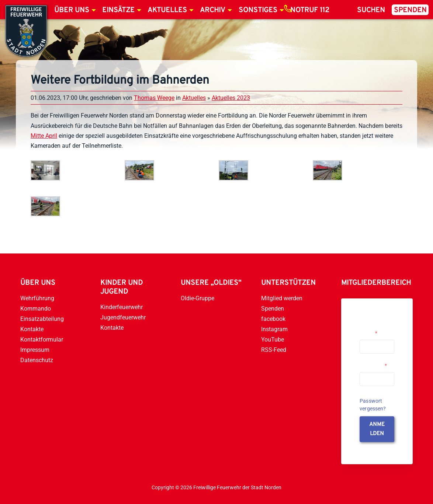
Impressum (35, 350)
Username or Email (374, 330)
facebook (273, 319)
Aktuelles (167, 10)
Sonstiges (258, 10)
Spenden (410, 10)
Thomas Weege (154, 98)
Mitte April (44, 136)
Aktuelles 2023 (231, 98)
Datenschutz (37, 360)
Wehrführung (37, 298)
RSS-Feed (274, 350)
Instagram (274, 329)
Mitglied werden (282, 298)
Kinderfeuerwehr (122, 307)
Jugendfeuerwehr (123, 317)
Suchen (371, 10)
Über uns (72, 10)
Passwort (373, 365)
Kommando (36, 309)
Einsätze (118, 10)
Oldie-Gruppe (198, 298)
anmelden (377, 429)
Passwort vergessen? (373, 405)
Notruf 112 (310, 10)
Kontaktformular (42, 339)
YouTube (273, 339)
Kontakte (32, 329)
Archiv (213, 10)
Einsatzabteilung (42, 319)
